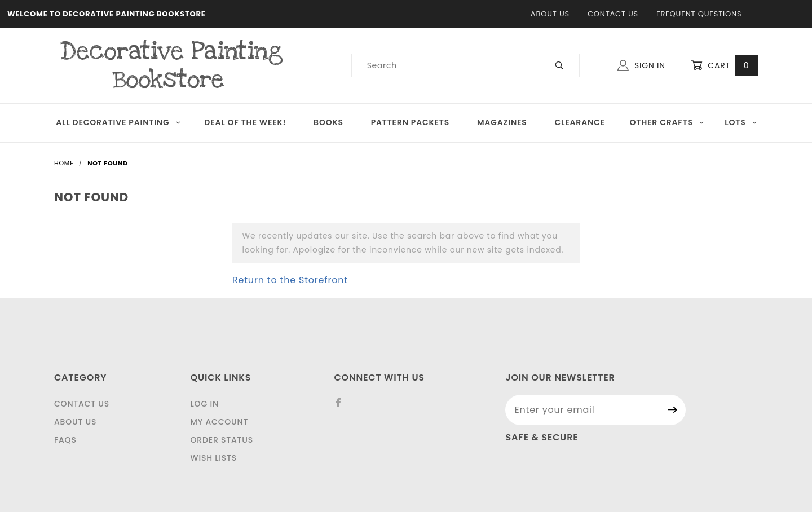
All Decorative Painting (118, 122)
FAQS (65, 440)
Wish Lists (214, 458)
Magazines (502, 122)
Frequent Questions (699, 14)
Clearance (580, 122)
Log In (205, 404)
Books (328, 122)
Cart (724, 66)
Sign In (641, 65)
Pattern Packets (410, 122)
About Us (550, 14)
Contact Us (613, 14)
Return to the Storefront (290, 280)
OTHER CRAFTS (667, 122)
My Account (220, 422)
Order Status (222, 440)
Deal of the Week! (245, 122)
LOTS (741, 122)
